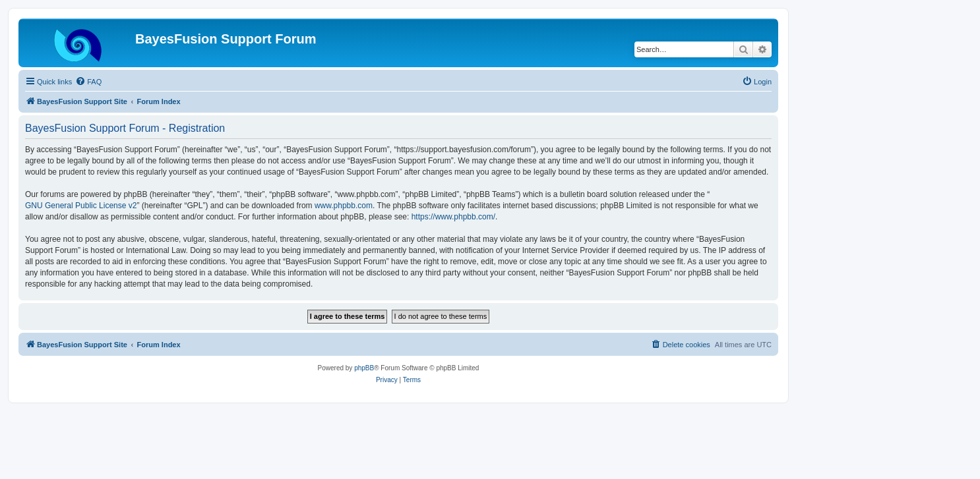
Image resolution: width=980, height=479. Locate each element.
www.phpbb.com (344, 206)
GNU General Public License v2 (81, 206)
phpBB (364, 368)
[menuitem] (88, 82)
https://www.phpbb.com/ (453, 217)
